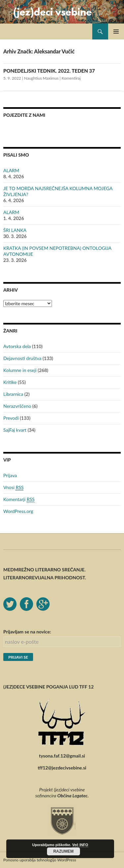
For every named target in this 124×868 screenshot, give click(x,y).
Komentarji (19, 499)
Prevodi (11, 418)
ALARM (11, 170)
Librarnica (13, 394)
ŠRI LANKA (15, 230)
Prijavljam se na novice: (27, 632)
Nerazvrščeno (17, 406)
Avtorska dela (17, 346)
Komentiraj (71, 78)
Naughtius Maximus (41, 78)
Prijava (10, 475)
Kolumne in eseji (20, 370)
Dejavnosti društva (22, 358)
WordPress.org (18, 511)
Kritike (10, 382)
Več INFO (80, 845)
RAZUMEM (63, 851)
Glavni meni (116, 32)
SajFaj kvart (15, 430)
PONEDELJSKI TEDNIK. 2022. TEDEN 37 (49, 71)
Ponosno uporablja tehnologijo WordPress (40, 860)
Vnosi (13, 487)
